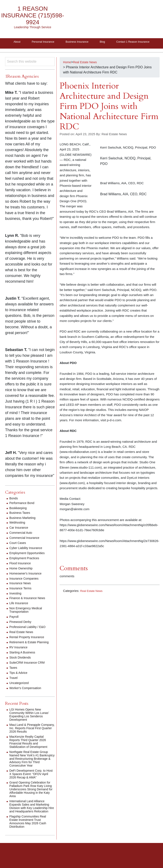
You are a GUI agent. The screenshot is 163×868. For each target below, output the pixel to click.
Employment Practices (26, 568)
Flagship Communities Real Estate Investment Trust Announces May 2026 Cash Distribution (30, 835)
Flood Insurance (22, 573)
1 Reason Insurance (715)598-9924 (33, 15)
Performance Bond (23, 513)
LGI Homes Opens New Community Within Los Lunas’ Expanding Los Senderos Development (32, 724)
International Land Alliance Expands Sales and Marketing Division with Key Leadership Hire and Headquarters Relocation (32, 818)
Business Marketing (24, 527)
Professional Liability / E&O (30, 637)
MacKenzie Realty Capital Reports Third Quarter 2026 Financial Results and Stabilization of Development (31, 751)
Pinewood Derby (22, 631)
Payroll (15, 626)
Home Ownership (22, 578)
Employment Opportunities (29, 563)
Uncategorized (20, 693)
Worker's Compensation (27, 698)
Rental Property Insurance (29, 647)
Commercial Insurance (26, 547)
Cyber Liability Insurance (28, 558)
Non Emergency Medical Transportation (28, 620)
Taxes (14, 677)
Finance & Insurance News (30, 608)
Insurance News (22, 593)
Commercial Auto (22, 542)
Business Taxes (21, 522)
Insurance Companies (26, 588)
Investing (16, 603)
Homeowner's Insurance (28, 583)
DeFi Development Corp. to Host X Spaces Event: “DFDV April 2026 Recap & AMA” (32, 784)
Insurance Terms (22, 598)
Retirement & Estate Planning (32, 652)
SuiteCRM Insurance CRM (29, 672)
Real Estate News (93, 600)
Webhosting (18, 532)
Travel (14, 688)
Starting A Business (24, 662)
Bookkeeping (19, 518)
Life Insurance (20, 613)
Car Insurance (20, 537)
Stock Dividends (22, 667)
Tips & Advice (20, 682)
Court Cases (19, 553)
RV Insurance (20, 657)
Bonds (14, 508)
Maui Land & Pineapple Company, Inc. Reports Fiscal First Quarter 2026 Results (32, 738)
